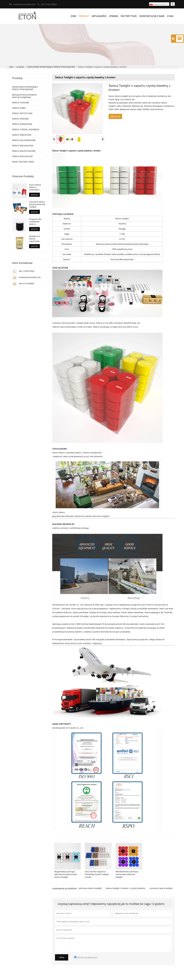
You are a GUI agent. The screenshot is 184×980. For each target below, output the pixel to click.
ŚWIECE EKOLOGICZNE (22, 157)
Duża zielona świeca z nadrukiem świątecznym (35, 188)
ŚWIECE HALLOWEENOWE (24, 141)
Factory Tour (129, 16)
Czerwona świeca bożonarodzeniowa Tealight (37, 205)
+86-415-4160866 (26, 284)
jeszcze (34, 195)
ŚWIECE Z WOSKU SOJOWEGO (26, 130)
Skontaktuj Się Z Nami (152, 16)
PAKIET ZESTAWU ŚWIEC (23, 162)
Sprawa (114, 16)
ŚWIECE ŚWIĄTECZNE (22, 135)
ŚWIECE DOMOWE (20, 119)
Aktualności (99, 16)
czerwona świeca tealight (161, 891)
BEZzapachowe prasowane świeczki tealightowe (24, 96)
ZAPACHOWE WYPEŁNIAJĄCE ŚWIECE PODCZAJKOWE (51, 67)
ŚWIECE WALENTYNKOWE (24, 151)
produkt (20, 67)
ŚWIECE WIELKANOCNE (23, 146)
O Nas (170, 16)
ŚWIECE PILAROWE (21, 103)
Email (115, 117)
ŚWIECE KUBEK (19, 108)
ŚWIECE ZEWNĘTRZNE (22, 124)
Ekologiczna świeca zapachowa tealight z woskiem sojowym (34, 239)
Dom (73, 16)
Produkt (84, 16)
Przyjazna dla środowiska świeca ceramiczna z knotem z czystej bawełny (37, 222)
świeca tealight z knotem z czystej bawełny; (126, 891)
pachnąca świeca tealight (90, 891)
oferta (62, 960)
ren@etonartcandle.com (24, 4)
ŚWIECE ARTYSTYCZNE (22, 114)
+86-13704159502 (49, 4)
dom (11, 67)
